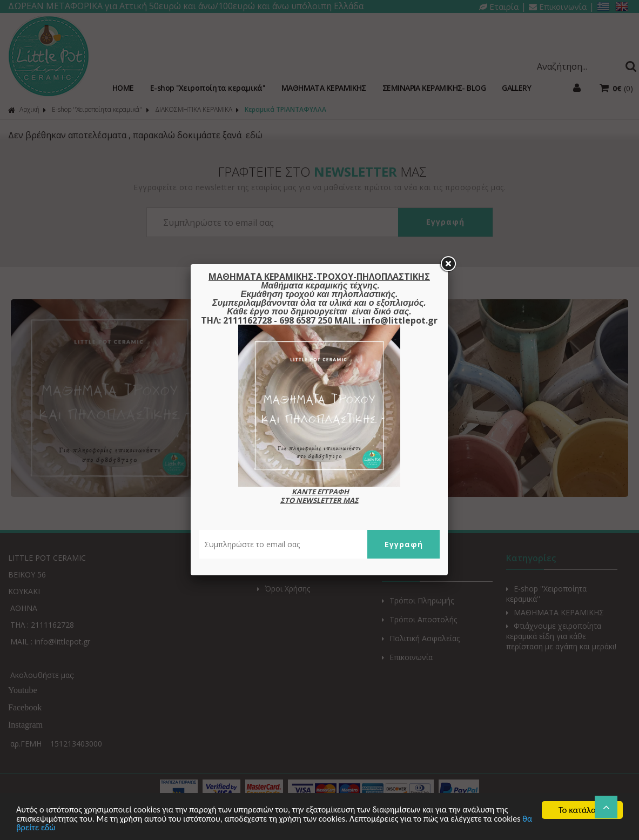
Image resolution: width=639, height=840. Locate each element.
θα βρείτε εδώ (73, 828)
